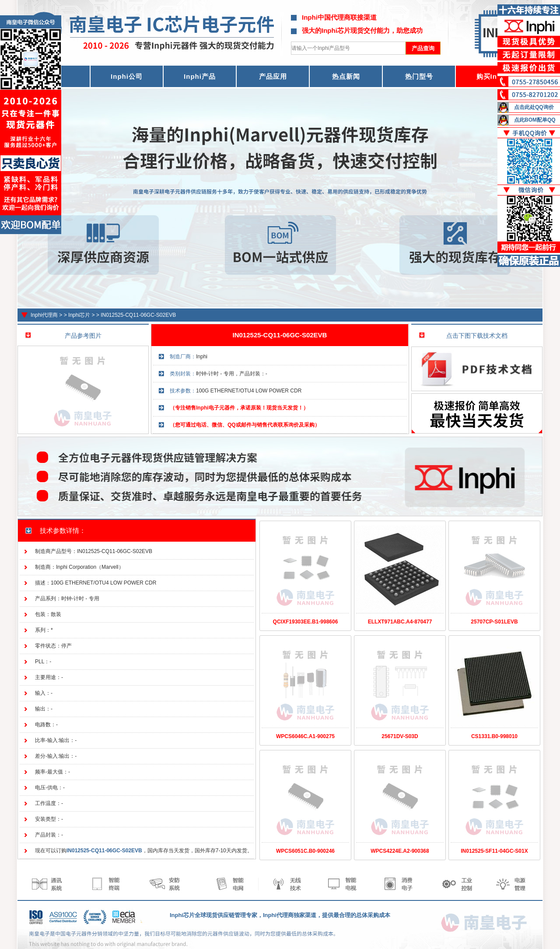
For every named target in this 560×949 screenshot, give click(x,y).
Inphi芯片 (79, 315)
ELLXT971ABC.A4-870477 (400, 622)
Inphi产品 (200, 76)
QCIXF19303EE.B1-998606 (306, 622)
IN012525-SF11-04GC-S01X (494, 851)
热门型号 (419, 76)
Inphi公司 (127, 76)
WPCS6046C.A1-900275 (305, 736)
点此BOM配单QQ (535, 120)
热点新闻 (346, 76)
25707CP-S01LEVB (494, 622)
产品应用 (273, 76)
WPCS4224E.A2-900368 (400, 851)
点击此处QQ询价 (534, 107)
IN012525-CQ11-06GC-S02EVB (138, 315)
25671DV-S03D (400, 736)
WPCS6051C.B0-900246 (305, 851)
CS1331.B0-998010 (494, 736)
